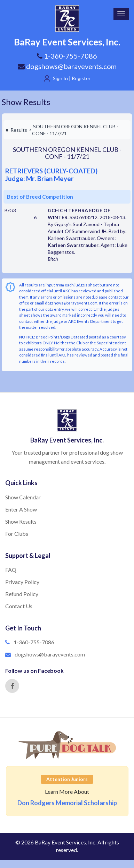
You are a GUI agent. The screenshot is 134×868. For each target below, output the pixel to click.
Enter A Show (21, 509)
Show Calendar (23, 497)
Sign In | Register (72, 78)
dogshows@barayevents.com (67, 66)
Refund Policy (22, 594)
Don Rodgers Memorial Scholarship (67, 803)
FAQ (11, 570)
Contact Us (19, 606)
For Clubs (17, 534)
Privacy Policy (22, 582)
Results (16, 130)
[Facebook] (12, 686)
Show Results (26, 102)
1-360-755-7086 (34, 642)
